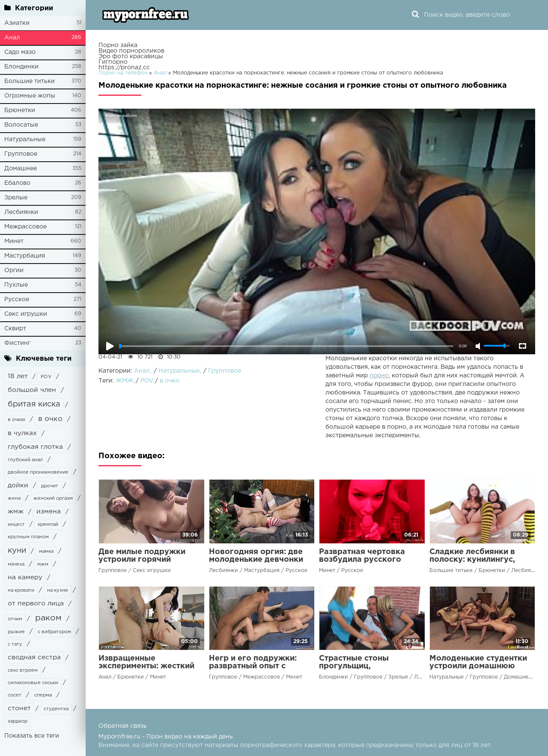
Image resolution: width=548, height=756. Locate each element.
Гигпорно (113, 62)
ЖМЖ (125, 381)
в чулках (22, 433)
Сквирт (15, 329)
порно (379, 376)
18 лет (18, 376)
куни (17, 551)
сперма (43, 695)
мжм (43, 564)
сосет (15, 695)
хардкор (18, 721)
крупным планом (28, 537)
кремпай (48, 525)
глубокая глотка (35, 447)
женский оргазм (53, 498)
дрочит (50, 486)
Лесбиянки (21, 212)
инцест (16, 525)
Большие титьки (30, 81)
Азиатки (17, 23)
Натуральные (25, 139)
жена (14, 498)
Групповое (21, 154)
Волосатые (21, 125)
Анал (12, 38)
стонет (19, 708)
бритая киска (34, 404)
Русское (17, 299)
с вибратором (54, 632)
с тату (15, 644)
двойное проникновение (38, 472)
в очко (50, 419)
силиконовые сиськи (33, 683)
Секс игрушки (26, 314)
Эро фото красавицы (131, 56)
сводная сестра (34, 657)
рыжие (16, 632)
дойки (18, 485)
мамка (46, 551)
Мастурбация (25, 256)
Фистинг (17, 343)
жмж (16, 511)
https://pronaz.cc (124, 68)
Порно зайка (118, 45)
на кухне (58, 590)
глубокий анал (25, 460)
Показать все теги (32, 736)
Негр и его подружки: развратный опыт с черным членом (253, 666)
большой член (32, 390)
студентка (56, 709)
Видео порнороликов (131, 51)
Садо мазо (20, 52)
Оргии (14, 270)
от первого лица (36, 603)
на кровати (21, 590)
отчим (15, 619)
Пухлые (16, 285)
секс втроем (23, 670)
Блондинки (21, 67)
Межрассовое (25, 227)
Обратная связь (123, 726)
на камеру (25, 577)
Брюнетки (20, 110)
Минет (14, 241)
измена (49, 511)
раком (48, 618)
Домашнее (21, 169)
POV (46, 377)
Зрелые (16, 198)
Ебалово (17, 183)
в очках (16, 420)
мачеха (16, 564)
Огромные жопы (30, 96)
